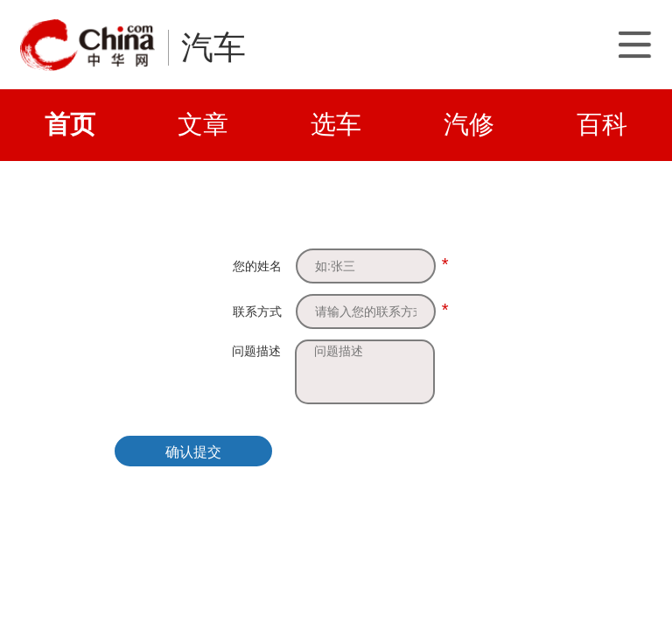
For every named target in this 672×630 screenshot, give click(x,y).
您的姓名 (257, 266)
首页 (70, 124)
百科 (602, 124)
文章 (203, 124)
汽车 (213, 48)
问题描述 (256, 351)
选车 (336, 124)
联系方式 (257, 311)
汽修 (469, 124)
